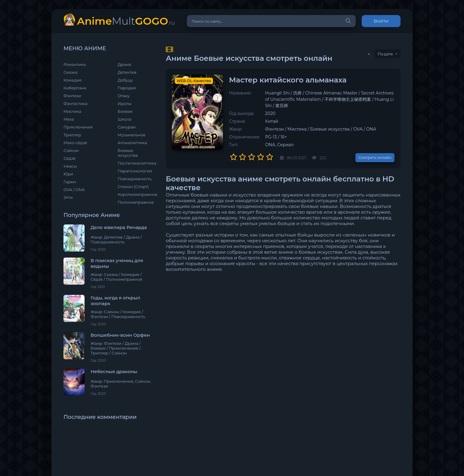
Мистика (72, 111)
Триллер (72, 135)
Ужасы (70, 166)
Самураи (127, 127)
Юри (68, 174)
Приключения (78, 127)
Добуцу (125, 80)
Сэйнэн (71, 150)
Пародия (127, 88)
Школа (125, 119)
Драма (124, 64)
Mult (126, 21)
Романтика (75, 64)
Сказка (70, 72)
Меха (69, 119)
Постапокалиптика (136, 163)
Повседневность (135, 179)
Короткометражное (136, 194)
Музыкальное (132, 135)
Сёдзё (70, 158)
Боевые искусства (128, 153)
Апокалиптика (132, 143)
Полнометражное (136, 202)
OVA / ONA (74, 190)
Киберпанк (75, 88)
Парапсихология (135, 171)
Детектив (127, 72)
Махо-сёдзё (75, 143)
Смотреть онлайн (375, 158)
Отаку (124, 96)
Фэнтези (72, 96)
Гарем (70, 182)
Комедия (73, 80)
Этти (68, 197)
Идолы (125, 104)
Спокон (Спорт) (133, 187)
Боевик (125, 111)
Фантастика (75, 104)
